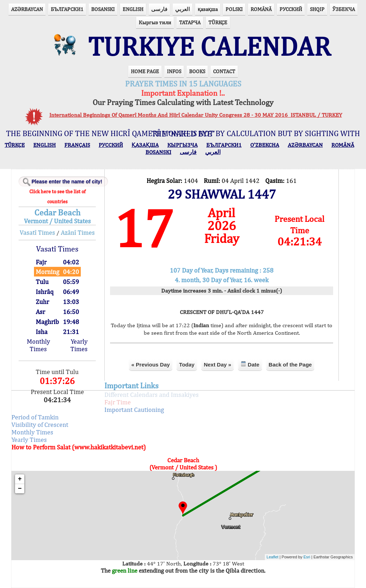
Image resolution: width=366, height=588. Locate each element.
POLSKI (234, 9)
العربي (182, 9)
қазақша (208, 9)
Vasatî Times (37, 232)
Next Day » (217, 365)
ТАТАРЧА (190, 22)
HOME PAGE (145, 71)
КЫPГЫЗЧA (182, 145)
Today (187, 365)
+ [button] (20, 479)
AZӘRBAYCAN (27, 9)
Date (250, 364)
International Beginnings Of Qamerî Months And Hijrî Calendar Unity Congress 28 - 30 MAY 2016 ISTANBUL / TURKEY (196, 115)
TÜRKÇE (218, 22)
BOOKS (197, 71)
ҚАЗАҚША (145, 145)
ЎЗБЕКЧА (344, 9)
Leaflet (273, 557)
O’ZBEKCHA (265, 145)
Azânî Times (78, 232)
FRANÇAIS (77, 145)
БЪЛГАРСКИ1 (67, 9)
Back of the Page (290, 365)
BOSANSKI (103, 9)
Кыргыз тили (155, 22)
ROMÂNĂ (261, 9)
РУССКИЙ (291, 9)
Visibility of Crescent (40, 425)
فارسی (159, 9)
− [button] (20, 489)
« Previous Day (151, 365)
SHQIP (317, 9)
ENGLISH (133, 9)
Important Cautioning (134, 410)
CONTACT (224, 71)
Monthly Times (38, 345)
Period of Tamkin (35, 417)
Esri (307, 557)
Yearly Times (79, 345)
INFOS (174, 71)
